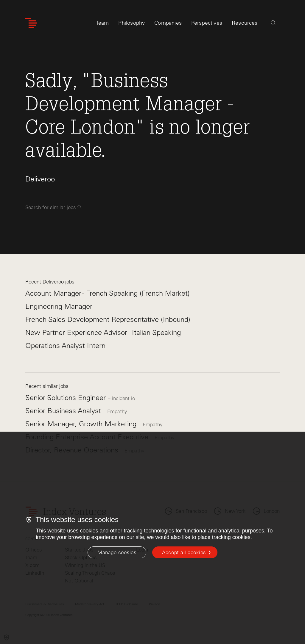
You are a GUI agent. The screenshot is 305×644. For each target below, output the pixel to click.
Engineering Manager (59, 306)
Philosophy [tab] (132, 23)
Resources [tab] (245, 23)
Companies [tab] (168, 23)
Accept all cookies (184, 552)
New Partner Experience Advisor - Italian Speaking (103, 332)
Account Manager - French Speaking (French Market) (108, 293)
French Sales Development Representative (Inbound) (108, 319)
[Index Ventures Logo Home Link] (31, 23)
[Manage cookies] (117, 552)
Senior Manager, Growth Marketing (82, 424)
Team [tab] (102, 23)
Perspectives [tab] (207, 23)
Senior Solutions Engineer (67, 398)
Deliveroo (40, 179)
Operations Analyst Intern (65, 345)
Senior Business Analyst (64, 411)
